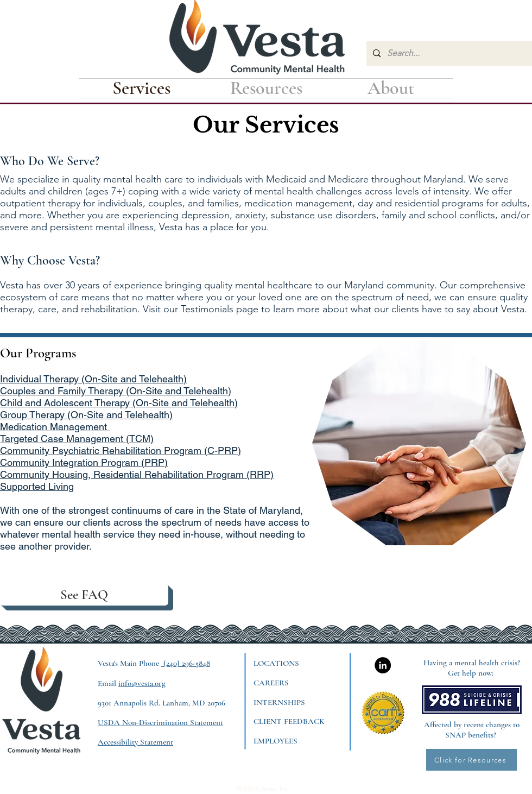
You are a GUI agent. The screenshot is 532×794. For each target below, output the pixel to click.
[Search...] (448, 53)
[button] (266, 88)
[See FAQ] (84, 595)
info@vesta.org (142, 683)
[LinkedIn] (383, 665)
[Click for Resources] (471, 760)
